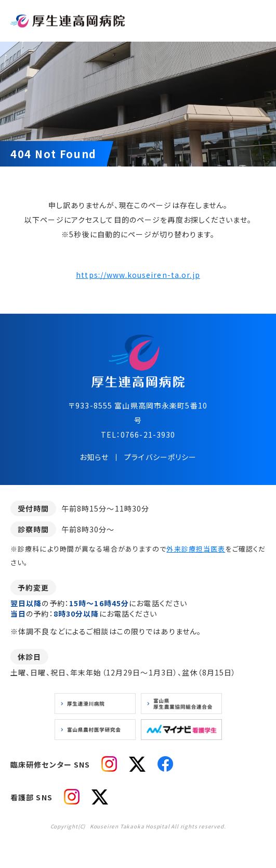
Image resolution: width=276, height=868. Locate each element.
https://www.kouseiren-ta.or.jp (138, 275)
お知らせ (94, 457)
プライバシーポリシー (160, 457)
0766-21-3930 (148, 435)
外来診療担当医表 (196, 549)
